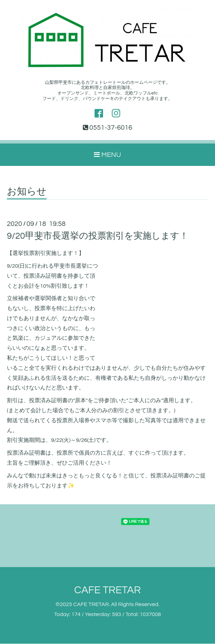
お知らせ (27, 192)
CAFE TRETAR (107, 590)
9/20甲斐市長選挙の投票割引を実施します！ (98, 236)
